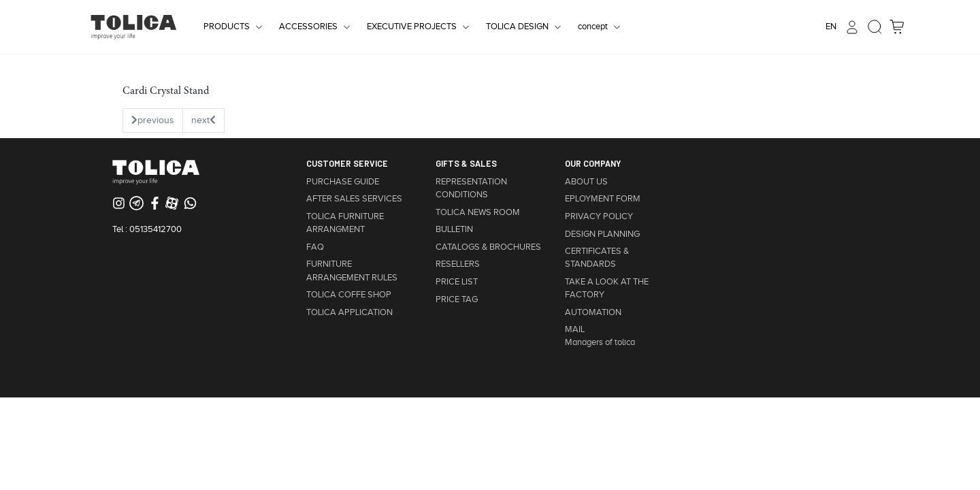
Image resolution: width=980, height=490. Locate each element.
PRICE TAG (457, 299)
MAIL (575, 329)
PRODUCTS (227, 27)
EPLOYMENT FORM (603, 199)
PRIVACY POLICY (599, 216)
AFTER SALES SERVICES (354, 199)
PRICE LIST (457, 282)
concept (593, 27)
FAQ (315, 247)
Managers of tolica (600, 342)
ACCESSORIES (308, 27)
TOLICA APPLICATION (349, 312)
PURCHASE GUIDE (343, 182)
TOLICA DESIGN (517, 27)
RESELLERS (458, 264)
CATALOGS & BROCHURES (488, 247)
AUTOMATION (593, 312)
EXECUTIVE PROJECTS (412, 27)
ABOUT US (586, 182)
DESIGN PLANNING (602, 234)
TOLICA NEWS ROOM (478, 212)
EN (831, 27)
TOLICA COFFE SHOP (349, 295)
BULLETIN (454, 229)
